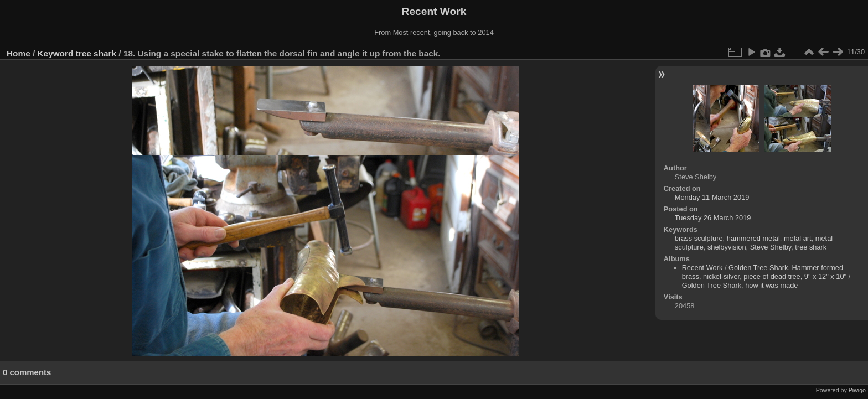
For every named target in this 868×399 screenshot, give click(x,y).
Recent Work (702, 268)
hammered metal (753, 238)
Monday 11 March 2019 (712, 197)
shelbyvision (727, 247)
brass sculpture (699, 238)
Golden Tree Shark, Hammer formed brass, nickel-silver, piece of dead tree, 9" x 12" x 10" (764, 272)
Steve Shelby (771, 247)
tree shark (96, 53)
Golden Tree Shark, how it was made (740, 285)
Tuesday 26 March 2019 (713, 218)
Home (19, 53)
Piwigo (857, 390)
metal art (798, 238)
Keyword (56, 53)
